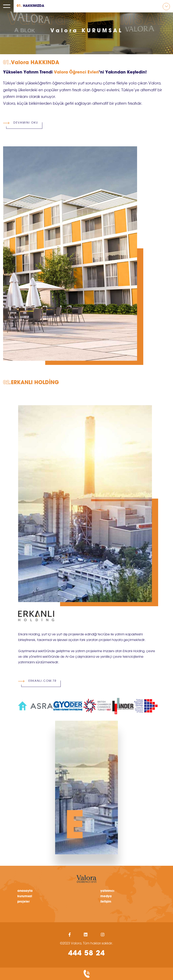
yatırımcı (107, 891)
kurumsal (25, 896)
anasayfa (25, 891)
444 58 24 (86, 954)
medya (106, 896)
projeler (23, 902)
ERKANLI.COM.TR (41, 679)
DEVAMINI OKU (24, 121)
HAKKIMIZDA (30, 6)
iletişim (106, 902)
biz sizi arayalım (87, 974)
